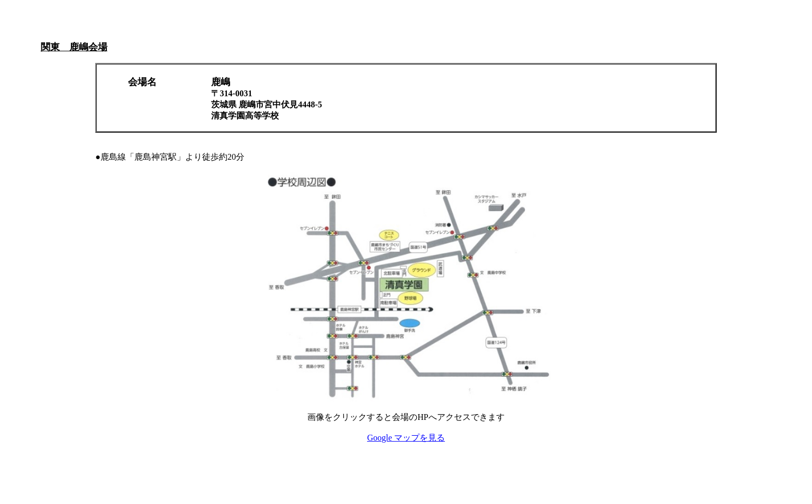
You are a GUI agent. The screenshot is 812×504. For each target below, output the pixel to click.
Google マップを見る (406, 438)
